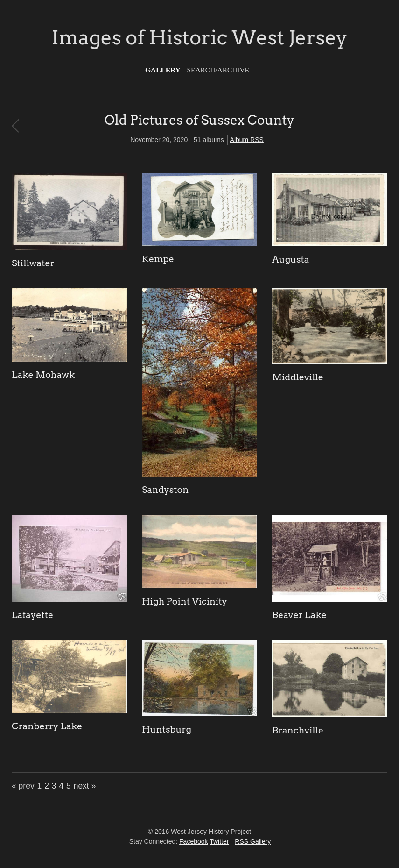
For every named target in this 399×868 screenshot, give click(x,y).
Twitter (219, 841)
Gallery (163, 70)
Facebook (193, 841)
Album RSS (247, 140)
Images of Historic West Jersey (199, 37)
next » (85, 786)
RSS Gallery (253, 841)
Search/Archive (218, 70)
